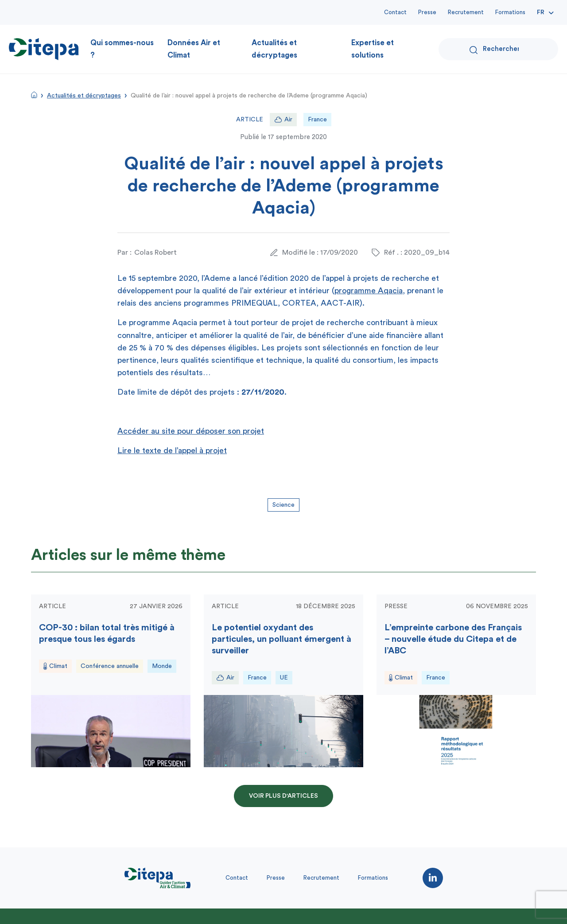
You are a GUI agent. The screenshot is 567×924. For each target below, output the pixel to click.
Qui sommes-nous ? (122, 49)
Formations (510, 12)
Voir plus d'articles (283, 796)
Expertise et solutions (373, 49)
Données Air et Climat (194, 49)
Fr (541, 12)
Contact (395, 12)
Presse (427, 12)
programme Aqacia (369, 291)
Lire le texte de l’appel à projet (172, 450)
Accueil (34, 95)
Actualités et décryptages (274, 49)
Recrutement (466, 12)
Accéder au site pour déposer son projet (191, 431)
